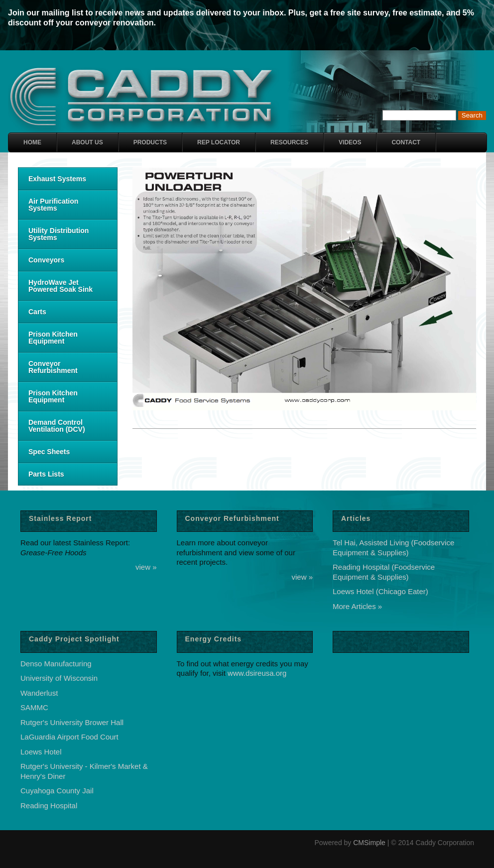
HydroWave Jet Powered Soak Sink (61, 286)
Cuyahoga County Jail (57, 791)
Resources (289, 142)
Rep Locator (219, 142)
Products (150, 142)
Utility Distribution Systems (59, 234)
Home (32, 142)
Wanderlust (39, 693)
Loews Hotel (41, 752)
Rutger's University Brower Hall (72, 722)
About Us (87, 142)
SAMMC (34, 707)
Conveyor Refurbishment (53, 367)
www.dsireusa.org (257, 673)
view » (146, 567)
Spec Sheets (49, 452)
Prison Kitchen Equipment (53, 338)
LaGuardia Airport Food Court (69, 737)
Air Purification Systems (53, 205)
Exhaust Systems (57, 179)
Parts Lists (46, 474)
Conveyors (46, 260)
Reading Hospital (49, 806)
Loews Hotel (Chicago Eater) (380, 591)
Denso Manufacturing (56, 664)
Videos (350, 142)
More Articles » (357, 606)
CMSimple (369, 843)
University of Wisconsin (59, 678)
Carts (37, 312)
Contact (406, 142)
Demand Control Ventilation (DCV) (57, 426)
